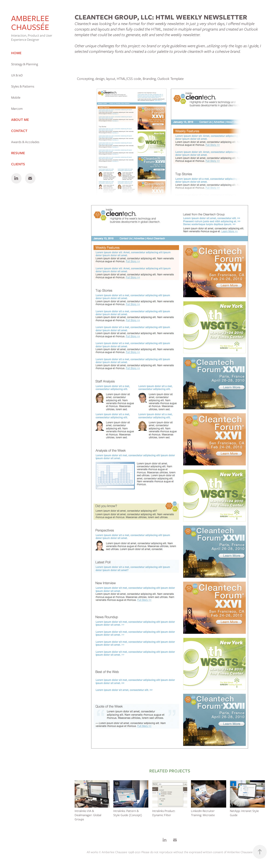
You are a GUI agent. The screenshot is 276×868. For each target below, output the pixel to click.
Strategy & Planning (25, 64)
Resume (18, 153)
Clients (18, 164)
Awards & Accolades (25, 142)
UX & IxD (17, 75)
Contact (19, 131)
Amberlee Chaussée (31, 23)
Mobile (16, 97)
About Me (20, 120)
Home (16, 53)
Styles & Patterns (23, 86)
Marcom (17, 109)
